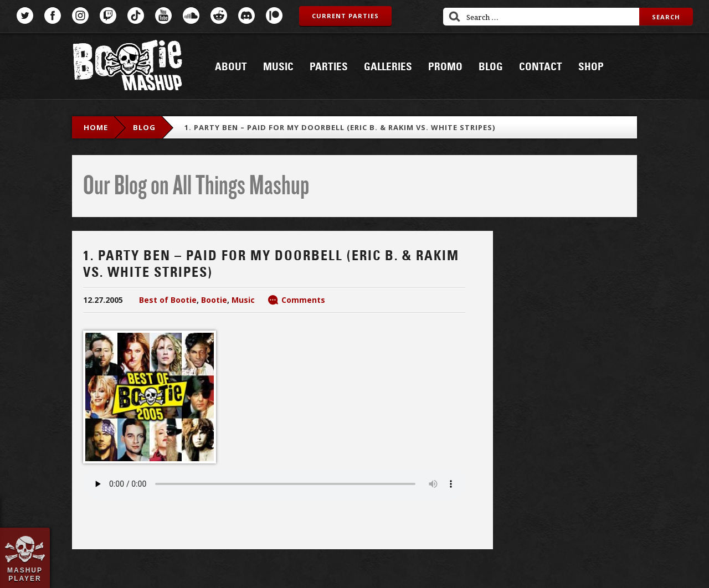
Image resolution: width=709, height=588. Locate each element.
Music (278, 67)
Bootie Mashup (127, 67)
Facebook (53, 16)
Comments (303, 300)
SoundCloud (191, 16)
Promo (445, 67)
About (231, 67)
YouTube (163, 16)
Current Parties (345, 16)
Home (96, 127)
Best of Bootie (168, 300)
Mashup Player (25, 574)
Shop (591, 67)
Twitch (108, 16)
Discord (246, 16)
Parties (329, 67)
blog (144, 127)
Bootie (214, 300)
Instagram (80, 16)
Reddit (219, 16)
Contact (541, 67)
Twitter (25, 16)
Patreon (274, 16)
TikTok (136, 16)
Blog (491, 67)
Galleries (388, 67)
